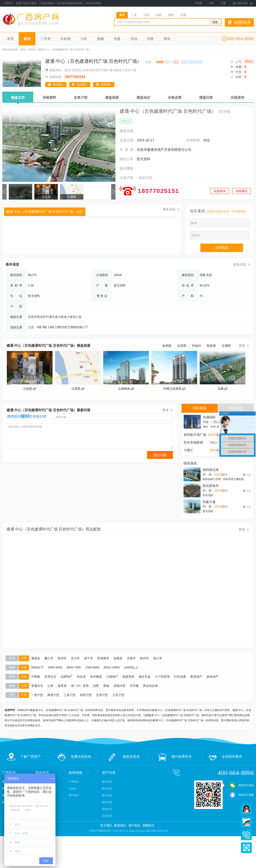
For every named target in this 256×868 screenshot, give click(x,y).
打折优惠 (180, 677)
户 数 (102, 285)
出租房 (65, 39)
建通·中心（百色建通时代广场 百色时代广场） (93, 61)
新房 (122, 15)
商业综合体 (150, 686)
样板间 (196, 346)
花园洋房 (119, 686)
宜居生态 (50, 677)
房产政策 (74, 795)
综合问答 (107, 816)
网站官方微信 (241, 785)
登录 (211, 3)
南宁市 (89, 658)
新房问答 (107, 782)
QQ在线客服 (246, 809)
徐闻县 (118, 658)
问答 (183, 15)
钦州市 (144, 658)
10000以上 (131, 667)
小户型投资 (162, 677)
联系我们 (120, 826)
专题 (117, 39)
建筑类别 (188, 275)
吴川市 (75, 658)
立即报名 (222, 248)
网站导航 (243, 3)
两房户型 (53, 695)
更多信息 (169, 209)
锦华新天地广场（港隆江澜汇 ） (207, 435)
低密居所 (128, 677)
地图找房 (242, 22)
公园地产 (112, 677)
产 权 (188, 296)
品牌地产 (67, 677)
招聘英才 (148, 826)
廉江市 (49, 658)
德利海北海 (211, 470)
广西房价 (74, 782)
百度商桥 (246, 822)
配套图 (211, 346)
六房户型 (118, 695)
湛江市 (158, 658)
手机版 (198, 3)
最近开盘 (145, 677)
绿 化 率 (188, 285)
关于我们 (106, 826)
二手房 (45, 39)
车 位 (16, 296)
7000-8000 (92, 667)
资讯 (171, 15)
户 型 (16, 306)
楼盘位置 (16, 317)
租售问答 (107, 789)
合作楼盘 (96, 677)
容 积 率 (16, 285)
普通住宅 (37, 686)
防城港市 (103, 658)
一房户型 (37, 695)
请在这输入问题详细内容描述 (90, 436)
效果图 (20, 197)
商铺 (106, 686)
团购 (100, 39)
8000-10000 (112, 667)
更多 (242, 346)
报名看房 (82, 85)
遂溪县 (36, 658)
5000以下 (37, 667)
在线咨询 (220, 191)
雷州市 (62, 658)
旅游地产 (212, 677)
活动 (134, 39)
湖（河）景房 (80, 686)
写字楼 (134, 686)
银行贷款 (107, 795)
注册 (223, 3)
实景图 (46, 197)
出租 (159, 15)
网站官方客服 (241, 795)
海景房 (62, 686)
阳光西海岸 (211, 486)
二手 (134, 15)
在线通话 (241, 191)
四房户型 (86, 695)
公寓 (50, 686)
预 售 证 (102, 296)
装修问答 (107, 809)
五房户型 (102, 695)
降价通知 (58, 85)
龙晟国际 (209, 417)
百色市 (32, 50)
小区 (146, 15)
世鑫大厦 (209, 502)
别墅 (96, 686)
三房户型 (70, 695)
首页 (10, 39)
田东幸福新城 (193, 442)
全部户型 (145, 178)
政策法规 (107, 802)
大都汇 (188, 450)
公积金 (73, 789)
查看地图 (106, 85)
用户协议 (134, 826)
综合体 (81, 677)
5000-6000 (55, 667)
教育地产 (196, 677)
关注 (248, 475)
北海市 (131, 658)
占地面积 (102, 275)
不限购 (36, 677)
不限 (24, 658)
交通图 (72, 197)
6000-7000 (74, 667)
